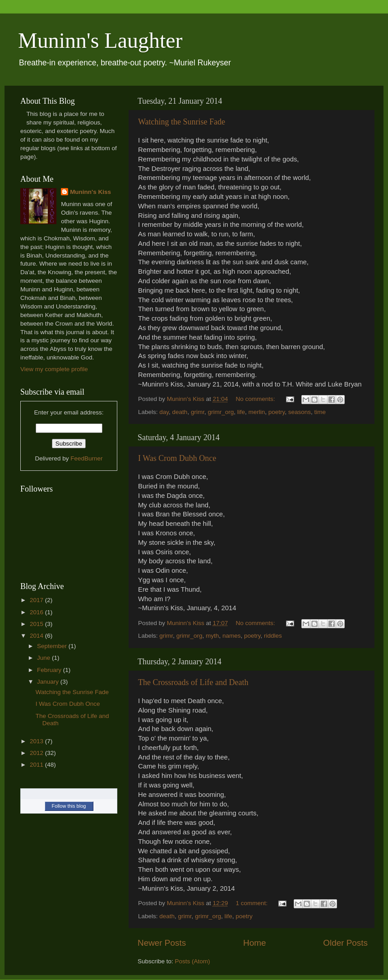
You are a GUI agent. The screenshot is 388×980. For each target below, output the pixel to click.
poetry (277, 412)
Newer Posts (162, 943)
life (241, 412)
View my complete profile (54, 369)
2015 (37, 624)
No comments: (256, 399)
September (53, 646)
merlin (256, 412)
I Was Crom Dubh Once (177, 458)
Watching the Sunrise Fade (182, 122)
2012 (37, 753)
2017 (37, 600)
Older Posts (345, 943)
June (44, 658)
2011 (37, 765)
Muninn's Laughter (100, 40)
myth (212, 636)
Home (254, 943)
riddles (273, 636)
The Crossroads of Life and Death (193, 682)
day (164, 412)
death (180, 412)
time (320, 412)
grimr (198, 412)
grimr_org (221, 412)
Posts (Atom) (193, 961)
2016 (37, 612)
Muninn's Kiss (90, 192)
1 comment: (253, 903)
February (50, 670)
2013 (37, 741)
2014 (37, 636)
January (49, 682)
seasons (300, 412)
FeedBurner (86, 458)
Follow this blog (69, 806)
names (232, 636)
